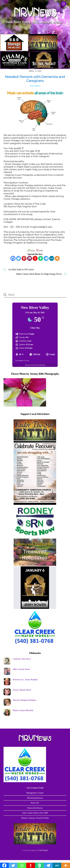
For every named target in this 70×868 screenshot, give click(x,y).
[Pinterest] (24, 258)
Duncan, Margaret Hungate (24, 700)
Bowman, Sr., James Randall (25, 679)
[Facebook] (13, 258)
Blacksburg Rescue (35, 798)
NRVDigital (43, 850)
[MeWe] (52, 258)
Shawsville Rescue (35, 808)
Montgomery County (35, 793)
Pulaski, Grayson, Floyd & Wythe (35, 818)
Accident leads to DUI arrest (21, 269)
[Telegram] (46, 258)
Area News (35, 86)
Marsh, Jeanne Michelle (23, 710)
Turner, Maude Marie (22, 690)
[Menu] (64, 4)
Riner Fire (35, 803)
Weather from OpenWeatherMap (35, 365)
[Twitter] (18, 258)
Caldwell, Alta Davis (22, 659)
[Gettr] (35, 258)
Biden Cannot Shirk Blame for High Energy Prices (39, 274)
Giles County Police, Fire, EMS (35, 813)
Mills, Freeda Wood (21, 669)
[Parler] (30, 258)
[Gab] (41, 258)
